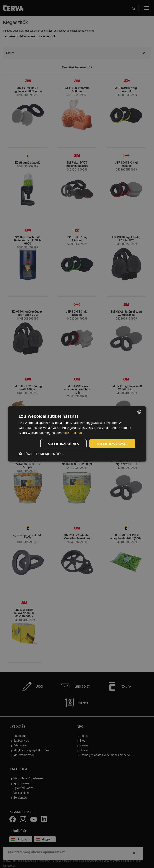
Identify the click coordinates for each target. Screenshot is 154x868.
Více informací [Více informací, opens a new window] (73, 433)
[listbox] (139, 412)
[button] (41, 454)
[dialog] (77, 434)
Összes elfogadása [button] (112, 443)
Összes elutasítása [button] (64, 443)
